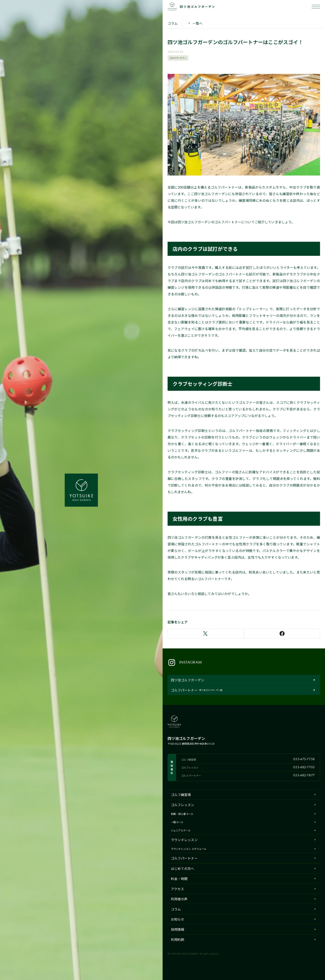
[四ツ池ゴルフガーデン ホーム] (81, 490)
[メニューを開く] (316, 7)
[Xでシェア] (206, 634)
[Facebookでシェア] (282, 634)
